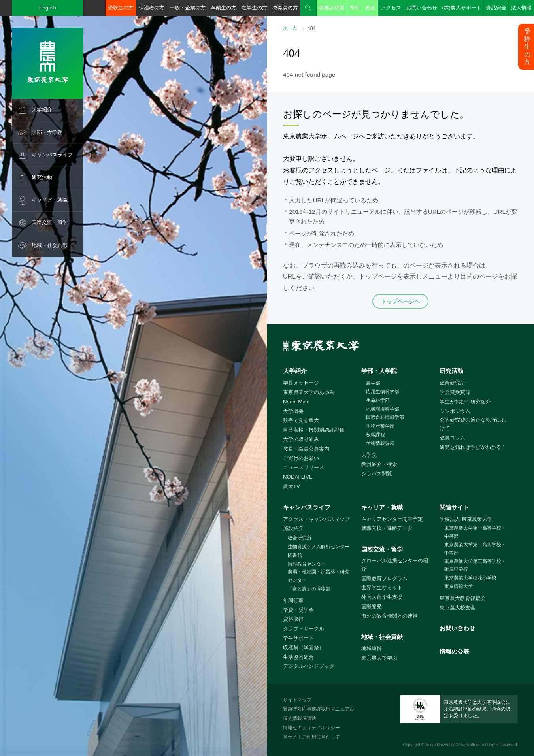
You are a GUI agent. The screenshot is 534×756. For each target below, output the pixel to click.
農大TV (292, 486)
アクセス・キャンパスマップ (316, 519)
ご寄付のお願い (301, 458)
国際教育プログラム (384, 578)
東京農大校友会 (458, 608)
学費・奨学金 (298, 610)
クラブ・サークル (304, 629)
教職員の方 (285, 8)
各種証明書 (332, 8)
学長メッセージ (301, 383)
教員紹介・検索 (379, 464)
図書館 (295, 555)
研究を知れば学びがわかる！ (473, 447)
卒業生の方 (224, 8)
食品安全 (496, 8)
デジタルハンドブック (309, 666)
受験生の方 (121, 8)
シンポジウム (455, 411)
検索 (308, 8)
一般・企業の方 (188, 8)
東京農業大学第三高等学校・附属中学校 (475, 565)
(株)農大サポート (462, 8)
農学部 (373, 383)
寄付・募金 (363, 8)
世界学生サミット (382, 587)
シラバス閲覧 (377, 474)
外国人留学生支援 (382, 597)
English (48, 8)
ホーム (290, 28)
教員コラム (452, 438)
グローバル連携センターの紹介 (395, 565)
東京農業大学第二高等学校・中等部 (475, 549)
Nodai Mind (296, 402)
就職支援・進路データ (387, 528)
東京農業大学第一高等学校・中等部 (475, 532)
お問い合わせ (422, 8)
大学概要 (293, 411)
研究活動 (42, 177)
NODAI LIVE (298, 477)
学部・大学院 (47, 132)
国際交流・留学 (50, 222)
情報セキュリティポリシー (311, 728)
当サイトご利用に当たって (311, 737)
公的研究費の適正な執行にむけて (473, 424)
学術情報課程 (380, 443)
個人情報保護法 (300, 718)
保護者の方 (152, 8)
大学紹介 (42, 110)
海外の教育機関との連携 (390, 616)
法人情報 (521, 8)
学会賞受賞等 (455, 392)
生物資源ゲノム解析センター (319, 547)
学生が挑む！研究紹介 (465, 402)
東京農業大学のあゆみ (309, 392)
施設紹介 (293, 528)
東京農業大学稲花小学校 (470, 578)
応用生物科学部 (383, 392)
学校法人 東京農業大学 (466, 519)
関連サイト (454, 507)
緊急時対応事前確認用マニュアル (319, 709)
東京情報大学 (459, 586)
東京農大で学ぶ (379, 658)
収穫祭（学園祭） (304, 648)
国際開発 (372, 606)
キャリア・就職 (50, 200)
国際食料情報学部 (385, 417)
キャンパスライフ (52, 155)
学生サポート (298, 638)
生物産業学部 (380, 426)
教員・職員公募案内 (306, 449)
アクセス (391, 8)
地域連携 (372, 648)
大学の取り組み (301, 439)
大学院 (369, 455)
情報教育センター (307, 564)
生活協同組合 (298, 657)
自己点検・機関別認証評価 (314, 430)
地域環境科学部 (383, 409)
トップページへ (400, 301)
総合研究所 (452, 383)
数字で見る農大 (301, 420)
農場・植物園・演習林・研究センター (319, 576)
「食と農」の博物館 (309, 589)
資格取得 (293, 619)
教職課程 (375, 435)
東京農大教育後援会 (463, 598)
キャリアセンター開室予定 (392, 519)
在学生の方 (254, 8)
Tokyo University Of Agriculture (453, 745)
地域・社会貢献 (50, 245)
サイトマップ (297, 700)
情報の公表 (454, 651)
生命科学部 (378, 400)
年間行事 (293, 600)
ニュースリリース (304, 467)
